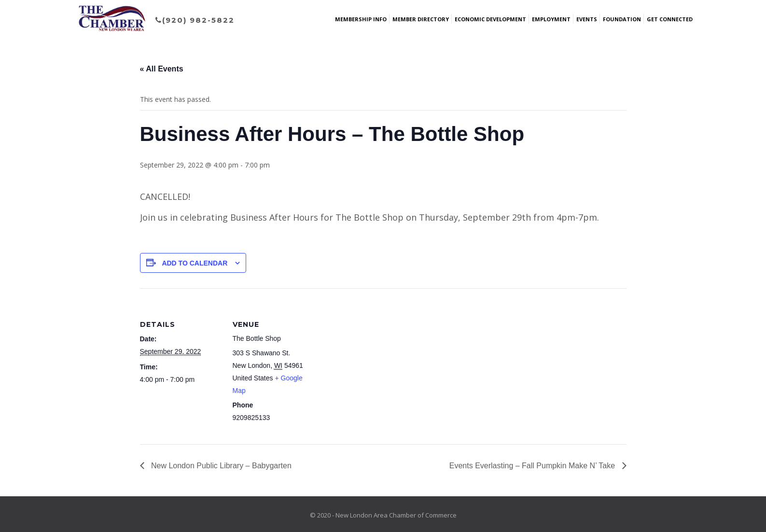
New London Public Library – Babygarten (220, 466)
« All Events (162, 69)
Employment (551, 19)
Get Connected (670, 19)
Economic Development (490, 19)
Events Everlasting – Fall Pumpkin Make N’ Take (533, 466)
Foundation (622, 19)
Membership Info (361, 19)
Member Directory (421, 19)
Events (587, 19)
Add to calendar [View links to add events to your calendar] (195, 263)
